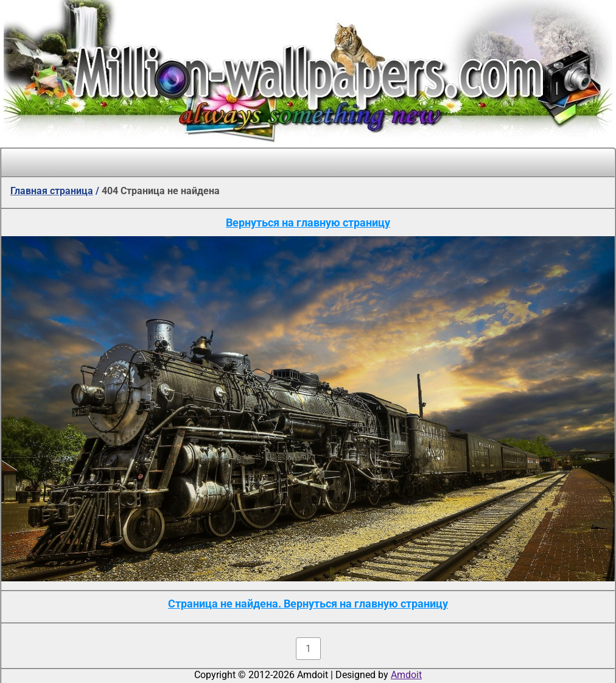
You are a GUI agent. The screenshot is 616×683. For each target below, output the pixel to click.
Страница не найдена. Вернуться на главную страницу (308, 604)
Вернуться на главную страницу (308, 222)
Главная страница (52, 191)
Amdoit (406, 675)
